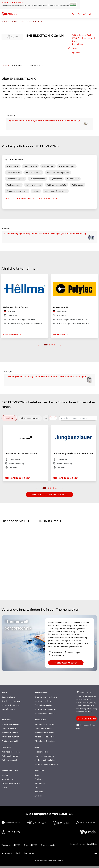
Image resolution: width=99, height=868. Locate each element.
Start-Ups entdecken (44, 701)
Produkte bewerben (10, 737)
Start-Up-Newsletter (11, 705)
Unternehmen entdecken (46, 697)
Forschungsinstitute (11, 783)
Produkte (17, 66)
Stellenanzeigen (34, 66)
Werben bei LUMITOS (11, 845)
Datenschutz (30, 853)
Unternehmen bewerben (45, 709)
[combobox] (78, 418)
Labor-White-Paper (43, 728)
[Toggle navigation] (96, 14)
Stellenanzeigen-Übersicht (47, 764)
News (37, 775)
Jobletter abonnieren (44, 756)
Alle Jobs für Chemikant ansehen (50, 495)
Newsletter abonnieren (12, 701)
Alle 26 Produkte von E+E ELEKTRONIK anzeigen (31, 199)
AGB (18, 853)
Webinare (39, 792)
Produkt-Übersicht (10, 741)
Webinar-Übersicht (10, 760)
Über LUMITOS (31, 845)
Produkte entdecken (11, 724)
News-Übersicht (9, 709)
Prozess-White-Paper (44, 733)
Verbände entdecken (44, 705)
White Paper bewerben (45, 737)
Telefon (73, 48)
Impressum (7, 853)
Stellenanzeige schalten (45, 760)
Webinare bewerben (10, 756)
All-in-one (39, 796)
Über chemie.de (48, 845)
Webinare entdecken (11, 752)
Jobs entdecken (42, 752)
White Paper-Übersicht (45, 741)
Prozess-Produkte (10, 733)
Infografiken (7, 779)
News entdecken (9, 697)
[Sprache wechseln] (84, 14)
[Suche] (73, 14)
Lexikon (5, 775)
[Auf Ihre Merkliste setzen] (90, 14)
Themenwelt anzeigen (66, 663)
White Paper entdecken (45, 724)
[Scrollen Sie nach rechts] (55, 418)
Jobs (37, 787)
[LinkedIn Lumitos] (96, 853)
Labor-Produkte (9, 728)
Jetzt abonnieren (86, 719)
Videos (4, 787)
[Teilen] (79, 14)
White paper (40, 783)
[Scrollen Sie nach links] (51, 418)
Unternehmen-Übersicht (46, 714)
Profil (6, 66)
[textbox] (78, 418)
